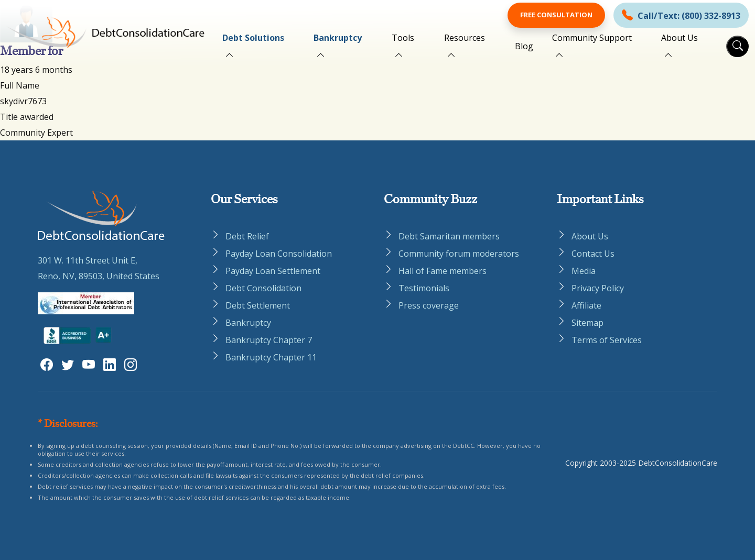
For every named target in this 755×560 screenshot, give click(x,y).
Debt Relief (247, 236)
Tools (403, 38)
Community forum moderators (459, 254)
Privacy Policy (598, 288)
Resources (465, 38)
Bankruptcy (338, 38)
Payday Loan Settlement (273, 271)
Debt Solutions (253, 38)
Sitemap (587, 323)
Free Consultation (556, 15)
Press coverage (429, 305)
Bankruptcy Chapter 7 (269, 340)
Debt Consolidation (263, 288)
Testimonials (424, 288)
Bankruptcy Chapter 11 (271, 357)
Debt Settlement (258, 305)
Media (584, 271)
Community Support (592, 38)
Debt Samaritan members (449, 236)
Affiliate (586, 305)
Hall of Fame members (443, 271)
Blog (524, 46)
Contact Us (593, 254)
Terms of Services (607, 340)
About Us (679, 38)
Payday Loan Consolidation (279, 254)
